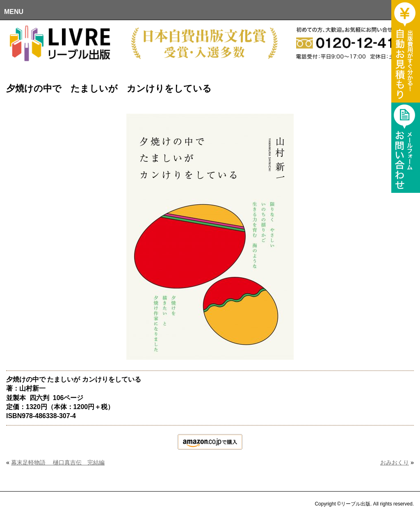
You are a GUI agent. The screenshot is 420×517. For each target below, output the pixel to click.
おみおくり (395, 462)
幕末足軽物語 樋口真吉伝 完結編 (58, 462)
